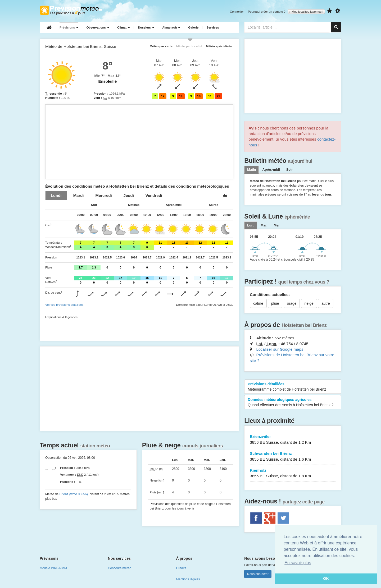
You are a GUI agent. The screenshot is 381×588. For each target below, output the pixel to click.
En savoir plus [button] (298, 563)
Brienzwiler (293, 440)
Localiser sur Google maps (280, 349)
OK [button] (326, 578)
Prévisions (69, 27)
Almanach (171, 27)
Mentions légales (188, 579)
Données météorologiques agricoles (293, 402)
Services (213, 27)
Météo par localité (189, 46)
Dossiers (146, 27)
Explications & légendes (61, 317)
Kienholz (293, 473)
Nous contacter (258, 574)
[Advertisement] (139, 142)
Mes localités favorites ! (306, 12)
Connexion (237, 12)
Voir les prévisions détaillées (64, 305)
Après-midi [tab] (271, 170)
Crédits (181, 568)
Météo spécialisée (219, 46)
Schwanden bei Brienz (293, 457)
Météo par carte (161, 46)
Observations (98, 27)
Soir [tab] (290, 170)
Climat (124, 27)
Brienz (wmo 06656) (73, 494)
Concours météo (120, 568)
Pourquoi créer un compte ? (267, 12)
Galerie (193, 27)
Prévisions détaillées (293, 387)
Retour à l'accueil (71, 10)
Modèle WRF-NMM (53, 568)
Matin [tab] (251, 170)
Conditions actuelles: (270, 295)
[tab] (56, 195)
